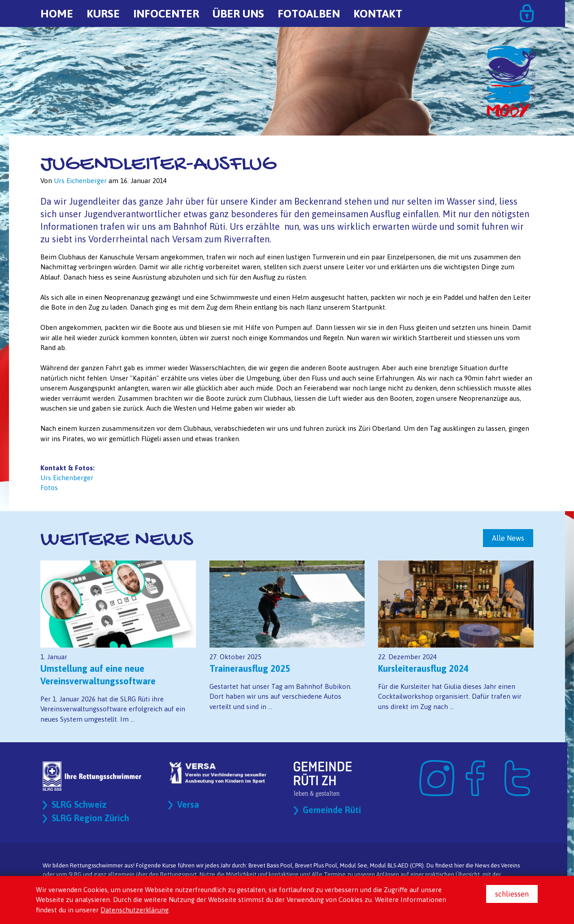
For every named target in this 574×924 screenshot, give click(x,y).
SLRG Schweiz (80, 805)
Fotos (49, 488)
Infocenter (166, 13)
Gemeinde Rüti (332, 810)
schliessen (512, 894)
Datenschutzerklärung (135, 910)
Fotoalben (309, 13)
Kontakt (378, 13)
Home (57, 13)
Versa (188, 805)
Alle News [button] (508, 538)
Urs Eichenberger (67, 478)
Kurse (103, 13)
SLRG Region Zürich (91, 818)
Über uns (238, 13)
